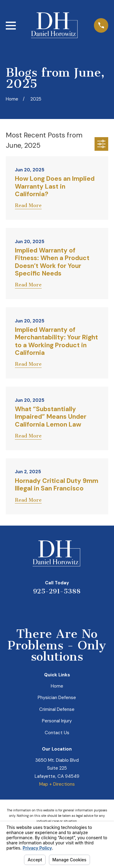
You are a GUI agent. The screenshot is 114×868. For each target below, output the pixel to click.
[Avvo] (64, 608)
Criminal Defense (57, 709)
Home (57, 686)
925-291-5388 (57, 591)
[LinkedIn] (50, 608)
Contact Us (57, 733)
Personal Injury (57, 721)
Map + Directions (57, 784)
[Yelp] (35, 608)
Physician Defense (57, 698)
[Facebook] (79, 608)
